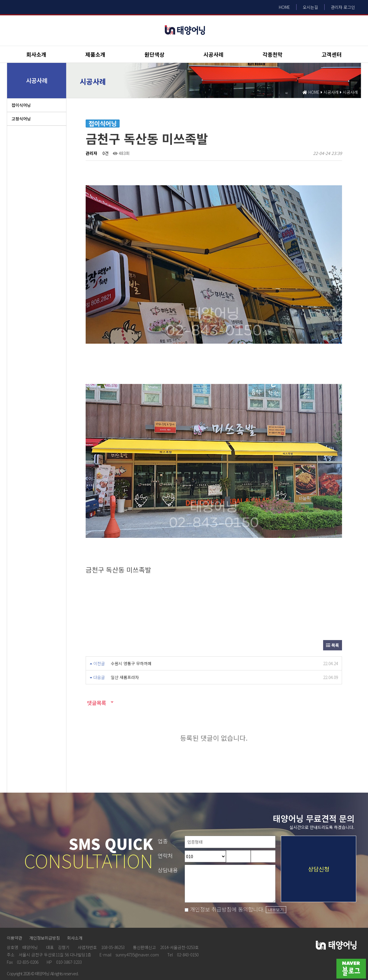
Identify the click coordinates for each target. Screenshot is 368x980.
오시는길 (310, 7)
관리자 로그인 (343, 7)
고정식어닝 (21, 119)
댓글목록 (96, 685)
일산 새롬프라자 (125, 660)
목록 (333, 627)
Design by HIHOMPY (18, 964)
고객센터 (332, 54)
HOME (284, 7)
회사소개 (36, 54)
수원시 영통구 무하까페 (131, 646)
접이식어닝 (21, 105)
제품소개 (95, 54)
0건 (105, 153)
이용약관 (14, 920)
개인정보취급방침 (45, 920)
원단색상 (154, 54)
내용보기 (276, 892)
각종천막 (273, 54)
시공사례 (214, 54)
